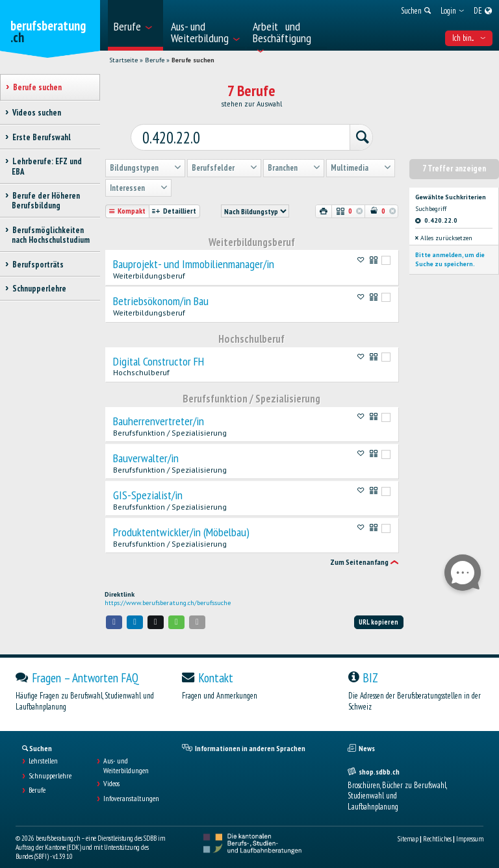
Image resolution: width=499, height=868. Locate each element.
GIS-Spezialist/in (148, 486)
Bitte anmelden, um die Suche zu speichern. (450, 250)
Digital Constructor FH (159, 352)
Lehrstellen (43, 751)
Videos (111, 774)
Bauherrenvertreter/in (159, 412)
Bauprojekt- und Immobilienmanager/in (194, 254)
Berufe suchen (193, 60)
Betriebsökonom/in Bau (161, 291)
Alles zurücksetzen (444, 228)
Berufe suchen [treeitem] (37, 87)
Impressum (470, 829)
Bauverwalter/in (146, 449)
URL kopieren (378, 612)
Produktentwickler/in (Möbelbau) (181, 523)
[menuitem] (135, 25)
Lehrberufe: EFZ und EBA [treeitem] (47, 166)
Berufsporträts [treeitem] (38, 265)
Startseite (123, 60)
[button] (114, 613)
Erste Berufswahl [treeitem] (41, 137)
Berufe (155, 60)
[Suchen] (344, 131)
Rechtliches (437, 829)
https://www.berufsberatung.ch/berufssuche (168, 593)
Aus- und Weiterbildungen (126, 756)
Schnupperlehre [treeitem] (39, 289)
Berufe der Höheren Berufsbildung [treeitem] (46, 201)
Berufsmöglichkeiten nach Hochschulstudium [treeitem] (51, 235)
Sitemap (408, 829)
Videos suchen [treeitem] (36, 113)
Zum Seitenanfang (359, 552)
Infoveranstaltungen (131, 789)
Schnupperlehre (50, 766)
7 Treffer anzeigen (454, 159)
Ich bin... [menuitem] (469, 38)
